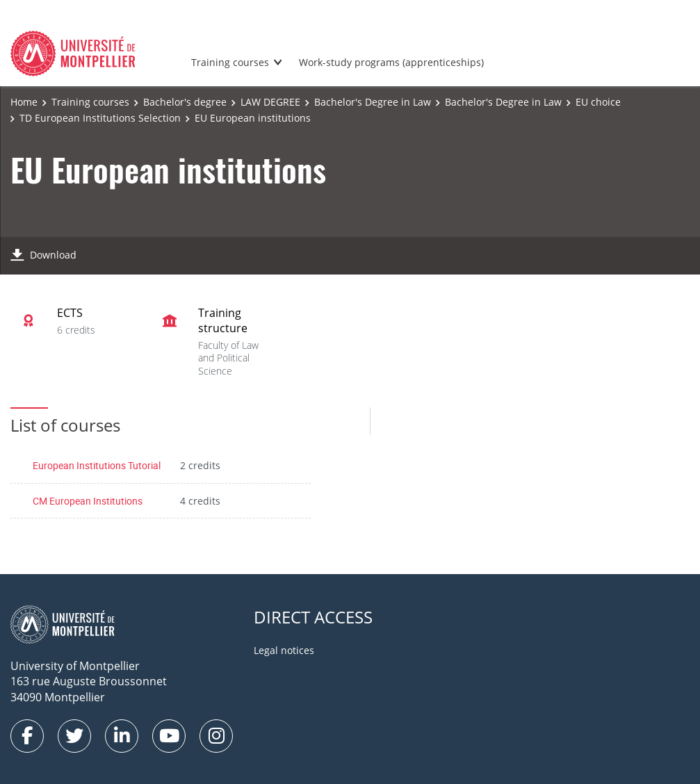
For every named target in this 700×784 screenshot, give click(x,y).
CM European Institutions (88, 501)
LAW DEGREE (270, 102)
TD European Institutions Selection (100, 118)
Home (24, 102)
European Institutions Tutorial (97, 465)
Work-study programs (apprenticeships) (391, 62)
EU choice (598, 102)
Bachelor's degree (185, 102)
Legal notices (284, 650)
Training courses (230, 62)
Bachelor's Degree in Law (373, 102)
